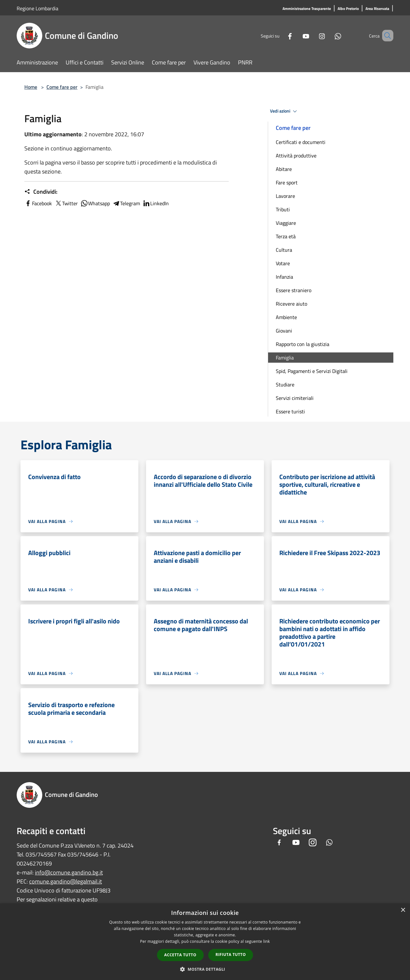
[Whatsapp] (329, 35)
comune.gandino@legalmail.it (66, 881)
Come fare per (62, 87)
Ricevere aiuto (291, 304)
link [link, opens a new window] (267, 941)
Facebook (38, 203)
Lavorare (285, 196)
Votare (283, 263)
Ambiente (286, 317)
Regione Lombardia (37, 8)
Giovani (284, 331)
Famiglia (285, 358)
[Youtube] (297, 35)
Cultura (284, 250)
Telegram (126, 203)
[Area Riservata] (377, 9)
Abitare (284, 169)
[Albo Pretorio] (348, 9)
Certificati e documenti (301, 142)
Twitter (66, 203)
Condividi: (41, 192)
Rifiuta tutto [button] (231, 955)
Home (31, 87)
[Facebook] (281, 35)
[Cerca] (386, 36)
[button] (205, 969)
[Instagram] (313, 35)
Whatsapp (95, 203)
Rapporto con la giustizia (303, 344)
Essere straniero (294, 290)
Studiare (285, 384)
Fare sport (287, 182)
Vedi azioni (284, 111)
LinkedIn (156, 203)
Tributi (283, 209)
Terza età (286, 236)
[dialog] (205, 942)
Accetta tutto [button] (180, 955)
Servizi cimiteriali (295, 398)
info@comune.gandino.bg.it (69, 872)
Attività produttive (296, 156)
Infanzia (284, 277)
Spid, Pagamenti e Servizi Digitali (312, 371)
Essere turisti (290, 411)
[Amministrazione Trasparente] (307, 9)
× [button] (403, 910)
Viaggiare (286, 223)
